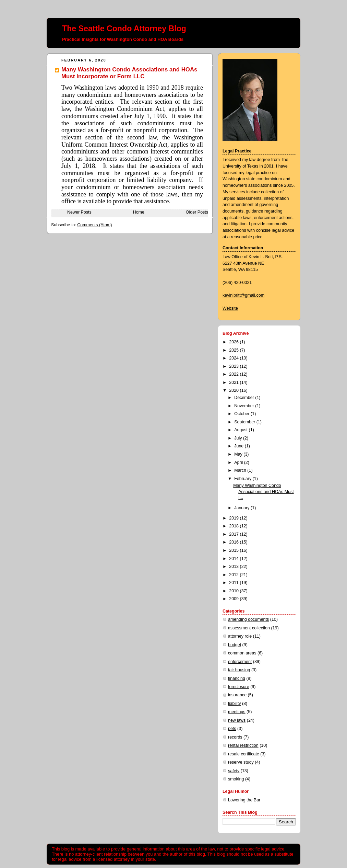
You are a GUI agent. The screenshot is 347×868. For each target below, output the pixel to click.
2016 (234, 542)
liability (234, 704)
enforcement (240, 662)
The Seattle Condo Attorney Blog (124, 28)
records (235, 737)
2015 (234, 550)
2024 (234, 358)
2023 (234, 366)
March (241, 470)
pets (232, 729)
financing (237, 678)
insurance (237, 695)
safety (234, 771)
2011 (234, 583)
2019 (234, 518)
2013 (234, 567)
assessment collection (249, 628)
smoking (236, 779)
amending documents (248, 619)
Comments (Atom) (94, 225)
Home (139, 212)
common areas (242, 653)
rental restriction (243, 745)
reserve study (241, 762)
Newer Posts (79, 212)
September (245, 422)
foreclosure (239, 687)
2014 (234, 559)
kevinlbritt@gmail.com (243, 295)
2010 (234, 591)
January (242, 508)
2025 (234, 350)
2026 (234, 342)
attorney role (240, 636)
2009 (234, 599)
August (241, 430)
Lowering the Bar (244, 800)
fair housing (239, 670)
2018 (234, 526)
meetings (237, 712)
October (242, 414)
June (240, 446)
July (239, 438)
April (239, 462)
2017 (234, 534)
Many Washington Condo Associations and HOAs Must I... (263, 492)
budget (235, 645)
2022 (234, 374)
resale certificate (244, 754)
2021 (234, 382)
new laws (237, 720)
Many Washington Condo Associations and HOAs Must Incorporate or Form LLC (129, 73)
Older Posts (197, 212)
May (239, 454)
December (245, 398)
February (243, 479)
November (245, 406)
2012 (234, 575)
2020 (234, 390)
